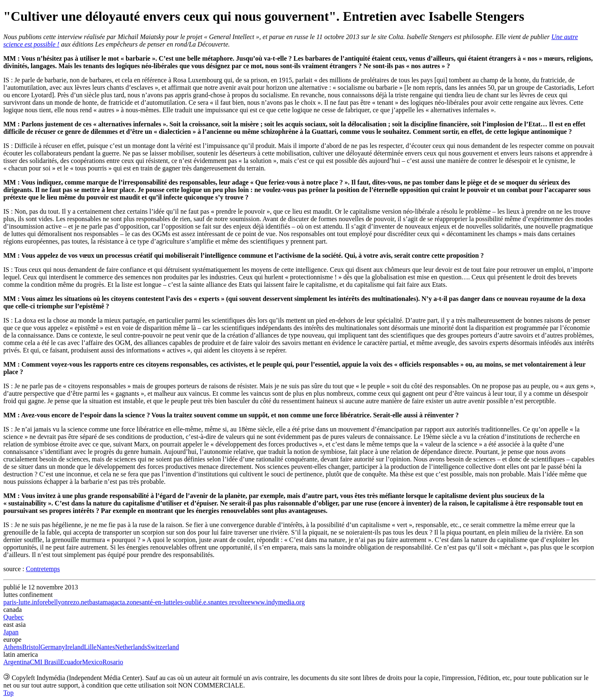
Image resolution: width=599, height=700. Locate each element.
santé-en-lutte (157, 602)
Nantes (106, 647)
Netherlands (131, 647)
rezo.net (78, 602)
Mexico (92, 662)
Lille (90, 647)
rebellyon (55, 602)
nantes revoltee (230, 602)
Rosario (113, 662)
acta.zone (127, 602)
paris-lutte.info (23, 602)
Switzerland (163, 647)
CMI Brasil (45, 662)
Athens (13, 647)
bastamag (101, 602)
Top (9, 693)
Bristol (31, 647)
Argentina (17, 662)
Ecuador (71, 662)
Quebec (14, 617)
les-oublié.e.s (193, 602)
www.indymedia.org (277, 602)
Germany (53, 647)
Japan (11, 632)
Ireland (74, 647)
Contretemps (43, 569)
